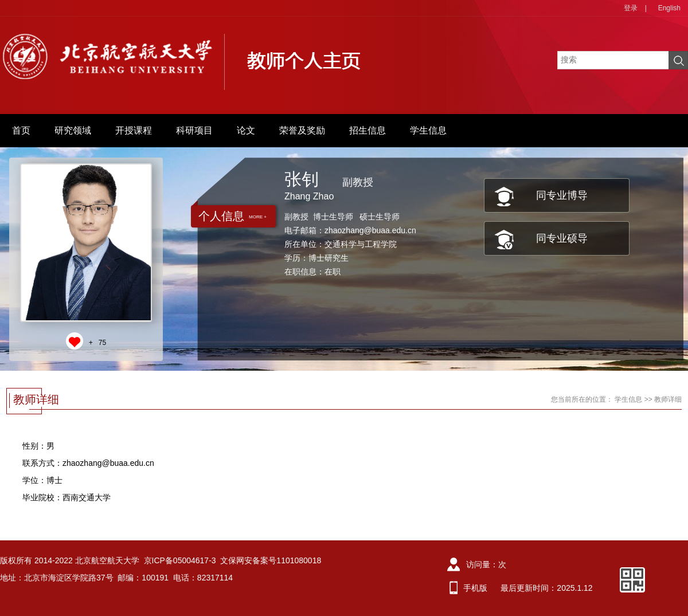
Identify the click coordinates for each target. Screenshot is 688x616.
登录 (631, 8)
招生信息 (368, 130)
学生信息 (428, 130)
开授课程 (134, 130)
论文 (246, 130)
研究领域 (73, 130)
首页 (21, 130)
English (669, 8)
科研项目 (194, 130)
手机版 (475, 588)
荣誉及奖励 (302, 130)
